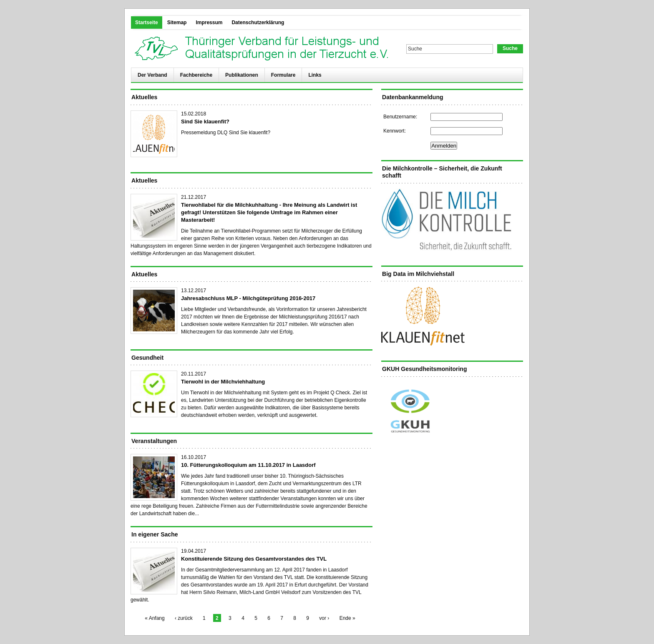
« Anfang (155, 618)
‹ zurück (184, 618)
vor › (324, 618)
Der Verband (152, 75)
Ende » (347, 618)
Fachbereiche (196, 75)
